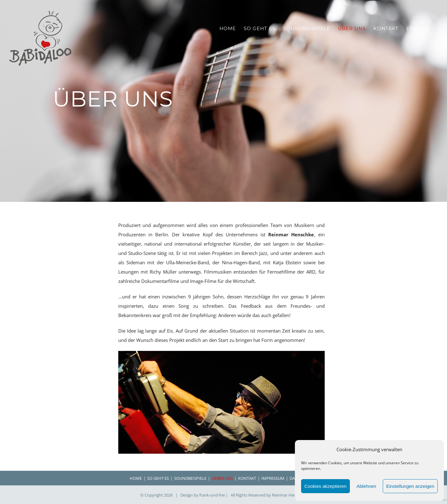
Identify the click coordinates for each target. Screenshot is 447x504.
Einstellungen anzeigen (410, 486)
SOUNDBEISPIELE (190, 478)
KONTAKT (247, 478)
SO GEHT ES (158, 478)
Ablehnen (366, 486)
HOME (136, 478)
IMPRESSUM (273, 478)
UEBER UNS (222, 478)
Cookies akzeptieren (326, 486)
